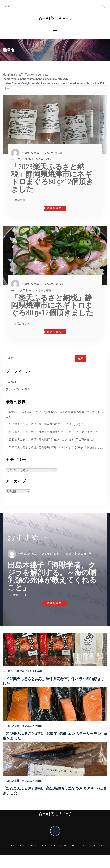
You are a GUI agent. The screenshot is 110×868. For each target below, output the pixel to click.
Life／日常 (22, 159)
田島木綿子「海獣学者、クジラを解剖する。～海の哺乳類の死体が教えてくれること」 (54, 414)
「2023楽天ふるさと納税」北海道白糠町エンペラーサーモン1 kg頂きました (52, 432)
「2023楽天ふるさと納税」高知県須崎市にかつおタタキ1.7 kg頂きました (50, 440)
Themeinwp (96, 846)
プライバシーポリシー (19, 389)
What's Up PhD (55, 18)
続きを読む (55, 208)
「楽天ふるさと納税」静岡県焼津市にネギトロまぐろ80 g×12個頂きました (52, 305)
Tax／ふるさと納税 (40, 159)
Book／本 (71, 554)
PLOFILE (11, 382)
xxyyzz (35, 153)
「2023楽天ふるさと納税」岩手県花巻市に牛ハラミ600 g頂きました (47, 424)
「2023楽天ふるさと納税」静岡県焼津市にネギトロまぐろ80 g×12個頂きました (52, 178)
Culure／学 (85, 554)
